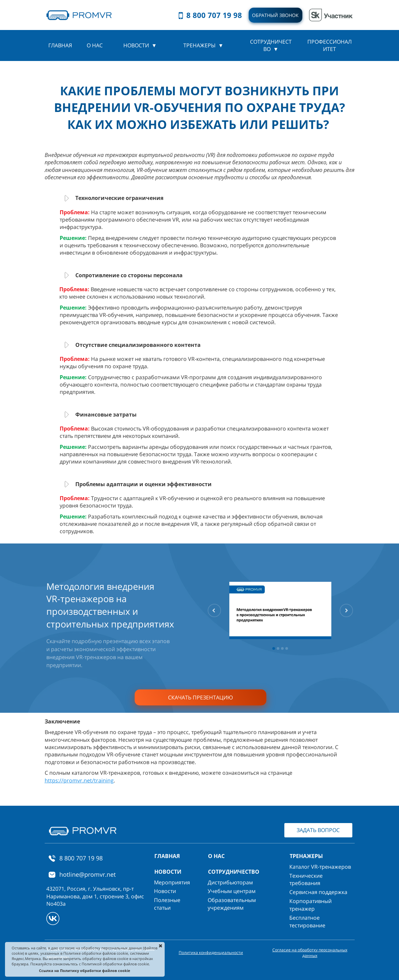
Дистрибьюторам (230, 882)
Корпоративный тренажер (310, 905)
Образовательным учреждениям (232, 904)
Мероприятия (172, 882)
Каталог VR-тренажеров (320, 867)
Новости (165, 891)
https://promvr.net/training (79, 780)
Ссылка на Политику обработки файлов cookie (85, 971)
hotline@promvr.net (87, 874)
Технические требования (306, 880)
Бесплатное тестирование (307, 922)
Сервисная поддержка (318, 892)
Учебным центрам (232, 891)
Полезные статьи (167, 904)
